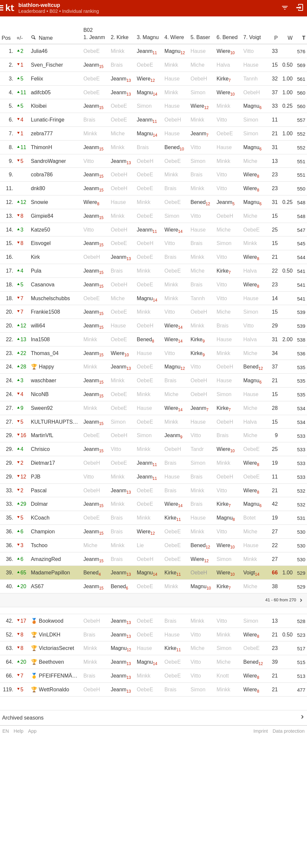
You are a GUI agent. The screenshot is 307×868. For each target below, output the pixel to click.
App (33, 731)
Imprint (261, 731)
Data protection (289, 731)
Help (19, 731)
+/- (20, 38)
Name (42, 38)
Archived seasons (23, 718)
